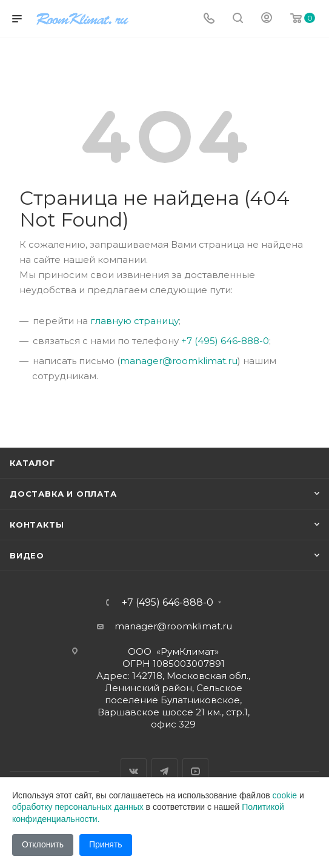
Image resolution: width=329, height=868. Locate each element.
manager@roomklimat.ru (179, 361)
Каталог (32, 463)
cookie (285, 795)
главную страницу (135, 321)
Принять (106, 844)
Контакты (37, 525)
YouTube (195, 771)
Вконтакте (134, 771)
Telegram (164, 771)
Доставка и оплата (63, 494)
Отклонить (43, 844)
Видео (27, 555)
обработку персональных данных (78, 807)
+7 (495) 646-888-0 (225, 341)
